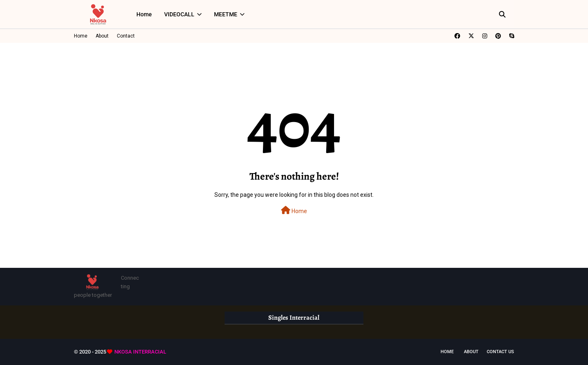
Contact (126, 36)
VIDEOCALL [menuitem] (179, 14)
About (102, 36)
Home (81, 36)
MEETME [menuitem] (226, 14)
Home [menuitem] (144, 14)
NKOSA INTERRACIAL (140, 352)
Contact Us (500, 352)
